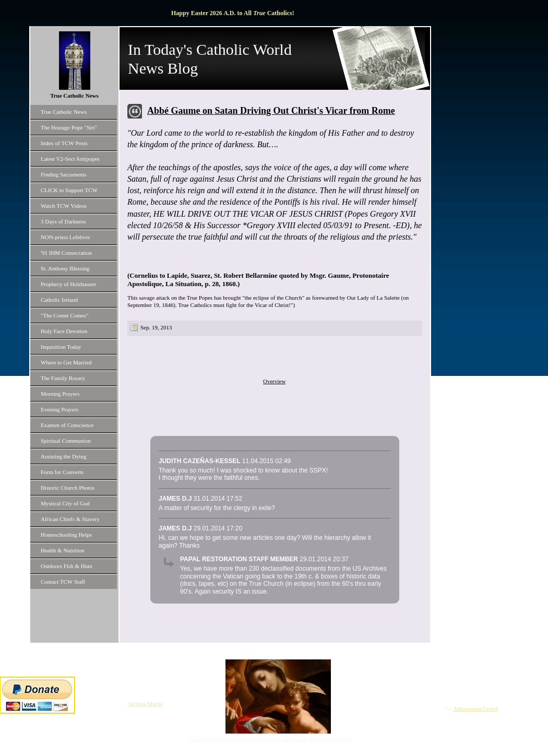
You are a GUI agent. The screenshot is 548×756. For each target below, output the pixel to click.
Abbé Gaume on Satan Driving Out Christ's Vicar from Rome (271, 111)
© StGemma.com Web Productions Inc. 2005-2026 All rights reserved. (272, 738)
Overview (274, 381)
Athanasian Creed (475, 708)
